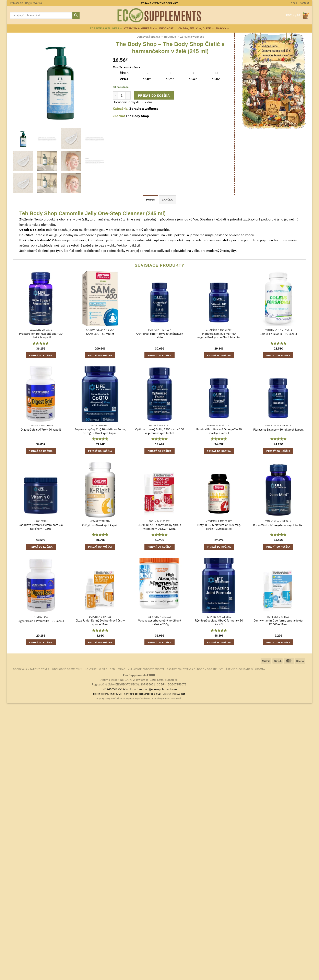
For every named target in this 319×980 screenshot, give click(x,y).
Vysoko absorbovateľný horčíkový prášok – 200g (159, 622)
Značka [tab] (167, 200)
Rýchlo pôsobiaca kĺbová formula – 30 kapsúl (219, 622)
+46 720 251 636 (117, 689)
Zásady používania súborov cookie (192, 669)
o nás (294, 3)
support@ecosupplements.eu (158, 689)
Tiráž (121, 669)
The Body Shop (137, 116)
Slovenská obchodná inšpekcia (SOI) (143, 694)
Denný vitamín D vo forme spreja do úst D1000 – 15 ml (278, 622)
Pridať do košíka (154, 95)
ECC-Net (181, 694)
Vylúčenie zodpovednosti (146, 669)
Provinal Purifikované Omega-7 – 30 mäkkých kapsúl (219, 431)
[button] (26, 3)
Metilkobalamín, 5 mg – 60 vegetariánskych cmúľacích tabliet (219, 336)
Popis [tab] (150, 200)
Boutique (170, 37)
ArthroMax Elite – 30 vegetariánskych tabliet (159, 336)
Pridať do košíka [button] (41, 355)
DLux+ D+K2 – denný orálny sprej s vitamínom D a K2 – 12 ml (159, 527)
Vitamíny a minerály (140, 29)
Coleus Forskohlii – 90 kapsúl (278, 334)
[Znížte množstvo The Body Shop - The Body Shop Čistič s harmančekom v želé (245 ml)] (115, 95)
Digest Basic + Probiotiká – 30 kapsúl (41, 621)
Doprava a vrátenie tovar (31, 669)
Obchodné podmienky (67, 669)
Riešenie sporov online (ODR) (108, 694)
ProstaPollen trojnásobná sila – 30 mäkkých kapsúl (41, 336)
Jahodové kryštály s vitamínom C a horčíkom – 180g (41, 527)
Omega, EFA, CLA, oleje (196, 29)
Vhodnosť (168, 29)
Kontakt (304, 3)
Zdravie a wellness (106, 29)
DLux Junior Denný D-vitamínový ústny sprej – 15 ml (100, 622)
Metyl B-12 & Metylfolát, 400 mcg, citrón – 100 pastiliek (219, 527)
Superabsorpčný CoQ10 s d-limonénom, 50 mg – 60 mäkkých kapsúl (100, 431)
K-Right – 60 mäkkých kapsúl (100, 525)
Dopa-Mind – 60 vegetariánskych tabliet (278, 525)
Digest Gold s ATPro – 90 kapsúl (41, 430)
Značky (222, 29)
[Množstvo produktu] (122, 95)
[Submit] (76, 15)
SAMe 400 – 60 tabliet (100, 334)
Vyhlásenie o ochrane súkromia (242, 669)
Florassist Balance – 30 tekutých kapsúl (278, 430)
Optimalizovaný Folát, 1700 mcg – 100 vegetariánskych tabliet (160, 431)
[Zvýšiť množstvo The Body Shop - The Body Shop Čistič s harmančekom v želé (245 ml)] (128, 95)
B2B (112, 669)
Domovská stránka (148, 37)
